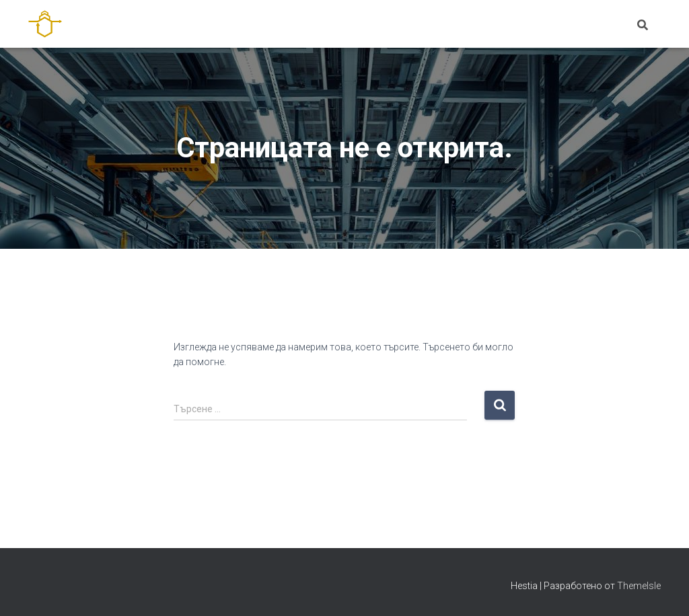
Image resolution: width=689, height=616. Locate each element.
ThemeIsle (639, 586)
